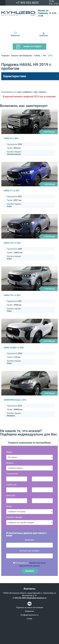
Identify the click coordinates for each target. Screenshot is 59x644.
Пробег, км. (11, 485)
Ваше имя (29, 540)
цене (19, 92)
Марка (9, 452)
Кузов (9, 506)
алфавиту (28, 92)
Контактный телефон (29, 551)
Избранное (15, 36)
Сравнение (44, 36)
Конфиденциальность (29, 615)
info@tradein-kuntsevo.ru (36, 598)
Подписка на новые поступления (29, 607)
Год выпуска (12, 474)
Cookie (29, 619)
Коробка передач (14, 517)
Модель (10, 463)
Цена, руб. (11, 495)
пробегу (42, 92)
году (36, 92)
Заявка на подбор (29, 47)
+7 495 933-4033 (27, 3)
